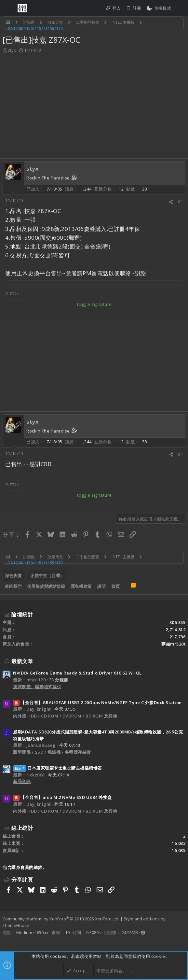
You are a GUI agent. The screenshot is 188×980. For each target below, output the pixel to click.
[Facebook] (6, 941)
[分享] (171, 202)
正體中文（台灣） (47, 575)
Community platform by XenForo (61, 919)
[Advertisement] (93, 103)
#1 (180, 202)
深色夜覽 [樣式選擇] (13, 575)
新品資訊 (22, 781)
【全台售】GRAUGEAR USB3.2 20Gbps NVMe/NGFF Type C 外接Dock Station (97, 703)
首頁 (115, 586)
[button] (9, 8)
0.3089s (94, 932)
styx (12, 50)
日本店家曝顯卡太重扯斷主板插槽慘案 (58, 768)
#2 (180, 454)
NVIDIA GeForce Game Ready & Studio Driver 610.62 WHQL (77, 673)
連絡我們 (13, 586)
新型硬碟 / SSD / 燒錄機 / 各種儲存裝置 (52, 752)
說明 (101, 586)
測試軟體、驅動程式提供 (37, 687)
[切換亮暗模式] (159, 8)
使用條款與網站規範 (46, 586)
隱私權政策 (81, 586)
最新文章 (22, 661)
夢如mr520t (173, 644)
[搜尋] (179, 8)
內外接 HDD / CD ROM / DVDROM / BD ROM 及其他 (65, 716)
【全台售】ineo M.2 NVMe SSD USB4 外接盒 (62, 797)
